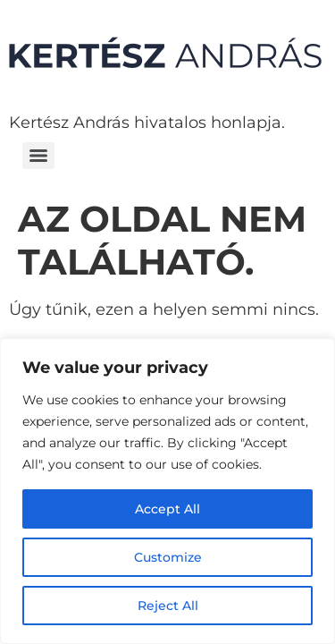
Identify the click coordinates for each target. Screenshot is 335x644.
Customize (168, 557)
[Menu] (38, 156)
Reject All (168, 606)
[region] (167, 491)
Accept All (167, 509)
